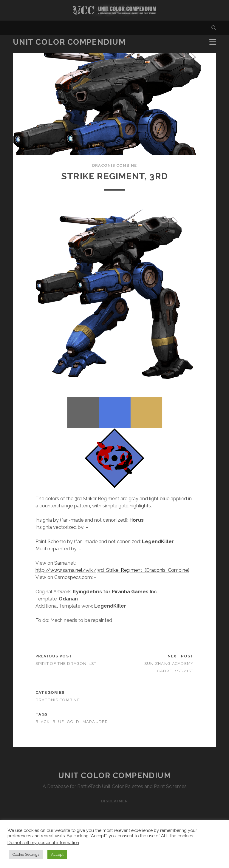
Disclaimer (114, 801)
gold (73, 722)
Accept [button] (57, 854)
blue (58, 722)
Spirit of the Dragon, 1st (66, 664)
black (42, 722)
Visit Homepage (114, 10)
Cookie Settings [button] (26, 854)
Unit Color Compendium (69, 42)
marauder (95, 722)
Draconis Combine (115, 165)
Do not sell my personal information (43, 842)
